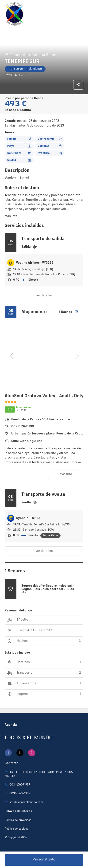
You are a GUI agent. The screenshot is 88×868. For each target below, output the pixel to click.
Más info (11, 216)
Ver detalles (44, 295)
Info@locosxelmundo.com (26, 802)
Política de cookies (17, 829)
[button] (12, 356)
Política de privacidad (18, 820)
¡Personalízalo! (44, 860)
